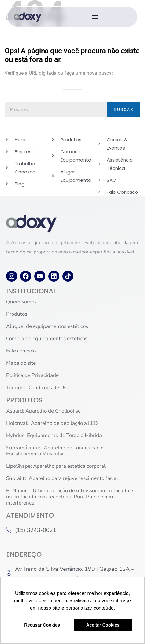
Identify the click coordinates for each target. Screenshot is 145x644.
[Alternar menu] (95, 17)
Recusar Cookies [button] (42, 625)
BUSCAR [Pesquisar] (124, 109)
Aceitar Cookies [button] (103, 625)
